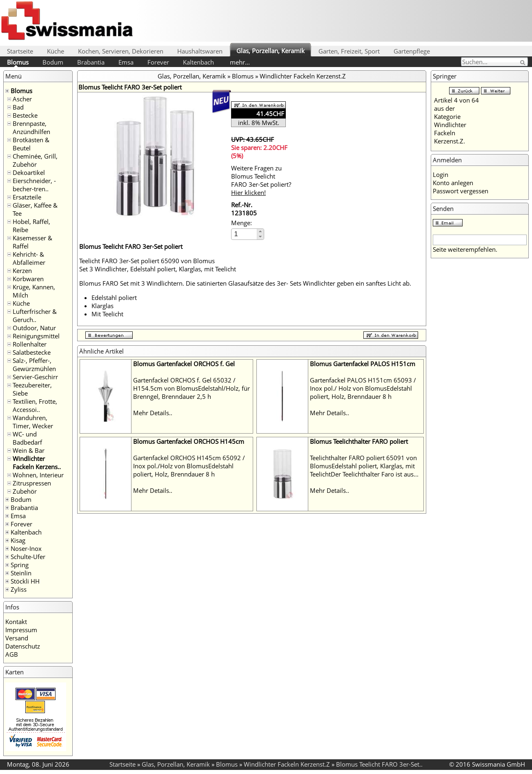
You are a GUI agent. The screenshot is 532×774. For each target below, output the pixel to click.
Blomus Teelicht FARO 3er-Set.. (379, 764)
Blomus (18, 62)
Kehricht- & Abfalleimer (29, 258)
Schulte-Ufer (28, 557)
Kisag (18, 540)
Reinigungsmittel (36, 336)
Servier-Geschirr (35, 377)
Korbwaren (28, 279)
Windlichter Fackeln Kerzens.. (37, 463)
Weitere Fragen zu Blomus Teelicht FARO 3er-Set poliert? (261, 180)
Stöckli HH (25, 581)
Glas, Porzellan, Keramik (270, 51)
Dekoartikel (29, 172)
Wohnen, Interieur (38, 475)
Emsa (126, 62)
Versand (17, 638)
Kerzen (22, 271)
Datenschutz (23, 646)
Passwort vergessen (461, 191)
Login (441, 174)
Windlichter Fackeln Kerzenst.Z (303, 76)
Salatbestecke (32, 352)
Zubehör (25, 491)
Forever (158, 62)
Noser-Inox (26, 548)
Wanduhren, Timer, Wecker (33, 422)
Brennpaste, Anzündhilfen (31, 128)
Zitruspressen (32, 483)
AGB (12, 654)
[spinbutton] (245, 234)
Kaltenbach (198, 62)
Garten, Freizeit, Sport (349, 51)
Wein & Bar (29, 450)
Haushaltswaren (200, 51)
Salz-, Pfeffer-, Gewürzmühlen (34, 365)
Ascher (22, 99)
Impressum (21, 630)
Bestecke (25, 115)
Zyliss (19, 589)
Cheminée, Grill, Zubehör (35, 160)
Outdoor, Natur (34, 328)
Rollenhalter (30, 344)
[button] (260, 232)
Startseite (20, 51)
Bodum (53, 62)
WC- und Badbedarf (27, 438)
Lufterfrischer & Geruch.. (35, 315)
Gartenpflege (412, 51)
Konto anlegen (453, 183)
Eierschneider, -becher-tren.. (34, 185)
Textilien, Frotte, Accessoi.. (35, 405)
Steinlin (21, 573)
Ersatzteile (27, 197)
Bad (18, 107)
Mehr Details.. (153, 413)
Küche (56, 51)
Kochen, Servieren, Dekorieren (121, 51)
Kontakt (16, 622)
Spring (20, 565)
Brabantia (91, 62)
